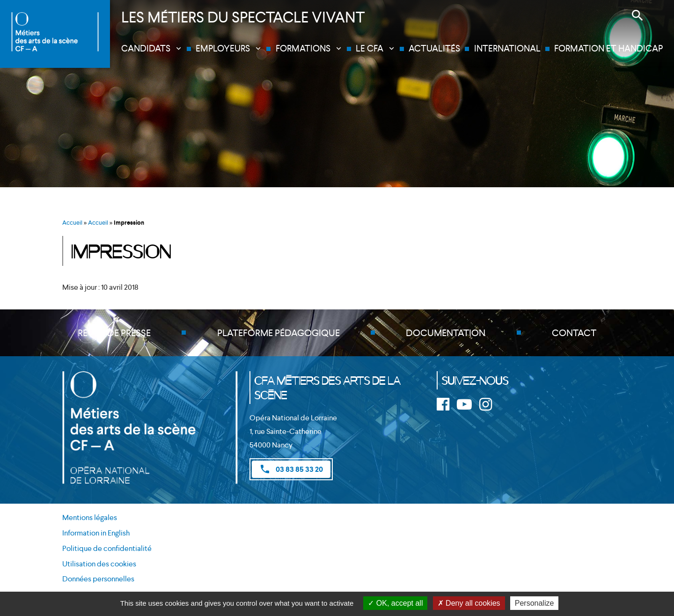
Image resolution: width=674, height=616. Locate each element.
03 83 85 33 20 (291, 469)
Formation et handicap (608, 48)
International (507, 48)
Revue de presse (114, 333)
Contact (574, 333)
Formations (303, 48)
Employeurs (223, 48)
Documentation (446, 333)
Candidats (146, 48)
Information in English (96, 533)
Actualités (434, 48)
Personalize (535, 603)
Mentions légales (90, 517)
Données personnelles (98, 579)
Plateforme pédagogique (278, 333)
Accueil (72, 223)
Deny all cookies (469, 603)
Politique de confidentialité (107, 548)
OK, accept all (395, 603)
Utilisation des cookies (99, 564)
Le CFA (370, 48)
